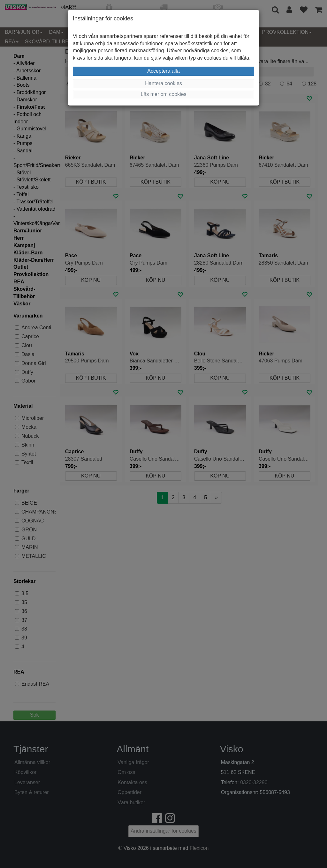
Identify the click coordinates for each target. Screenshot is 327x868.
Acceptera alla (163, 71)
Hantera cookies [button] (163, 83)
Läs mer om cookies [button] (163, 94)
